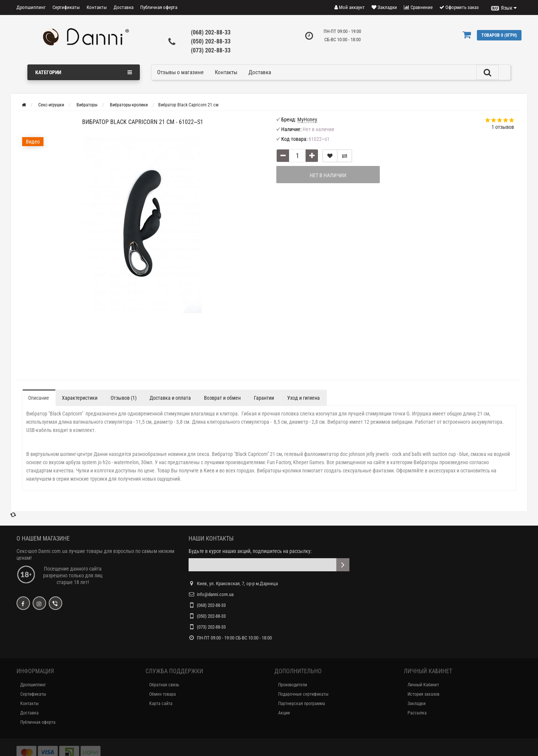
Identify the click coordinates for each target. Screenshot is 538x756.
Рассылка (417, 713)
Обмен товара (163, 694)
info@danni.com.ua (215, 594)
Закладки (417, 704)
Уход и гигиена (303, 398)
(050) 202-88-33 (211, 41)
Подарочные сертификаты (303, 694)
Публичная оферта (159, 7)
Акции (284, 713)
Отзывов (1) (124, 398)
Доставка (124, 7)
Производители (293, 685)
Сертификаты (66, 7)
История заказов (423, 694)
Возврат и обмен (222, 398)
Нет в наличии (322, 175)
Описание (39, 398)
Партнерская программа (302, 704)
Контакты (97, 7)
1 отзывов (503, 127)
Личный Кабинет (423, 685)
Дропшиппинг (31, 7)
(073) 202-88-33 (211, 50)
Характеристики (80, 398)
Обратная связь (164, 685)
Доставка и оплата (170, 398)
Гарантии (264, 398)
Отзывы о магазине (180, 72)
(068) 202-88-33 (211, 32)
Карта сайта (161, 704)
